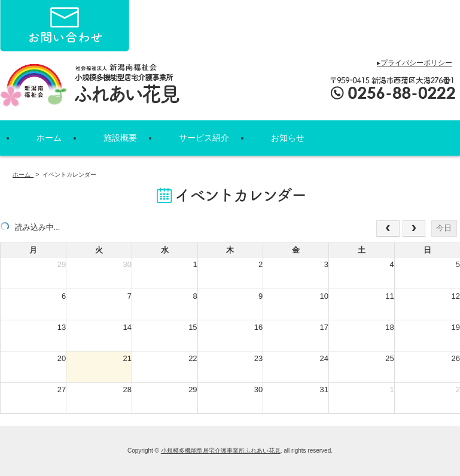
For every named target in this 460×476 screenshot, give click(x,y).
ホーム (49, 138)
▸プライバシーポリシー (415, 63)
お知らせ (288, 138)
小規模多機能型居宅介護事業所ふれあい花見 (221, 451)
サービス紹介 (204, 138)
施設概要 (120, 138)
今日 (444, 228)
